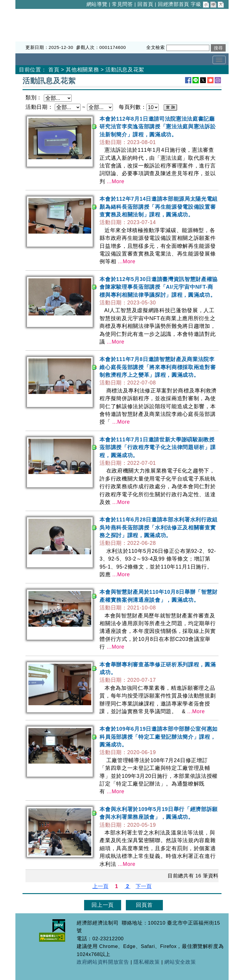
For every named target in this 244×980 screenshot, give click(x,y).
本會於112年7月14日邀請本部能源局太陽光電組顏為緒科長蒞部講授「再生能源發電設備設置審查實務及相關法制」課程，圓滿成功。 (159, 207)
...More (116, 181)
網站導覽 (97, 4)
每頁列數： (133, 107)
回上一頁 (103, 905)
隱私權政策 (147, 962)
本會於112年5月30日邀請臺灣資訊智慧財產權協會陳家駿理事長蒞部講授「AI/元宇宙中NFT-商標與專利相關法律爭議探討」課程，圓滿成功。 (159, 287)
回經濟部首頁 (174, 4)
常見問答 (122, 4)
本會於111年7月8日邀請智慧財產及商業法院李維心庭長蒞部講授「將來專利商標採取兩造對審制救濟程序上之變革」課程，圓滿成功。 (158, 367)
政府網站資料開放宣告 (103, 962)
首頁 (54, 70)
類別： (34, 98)
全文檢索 (156, 47)
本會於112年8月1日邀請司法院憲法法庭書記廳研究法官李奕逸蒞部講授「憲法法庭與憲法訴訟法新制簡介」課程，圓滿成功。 (158, 127)
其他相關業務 (82, 70)
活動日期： (39, 107)
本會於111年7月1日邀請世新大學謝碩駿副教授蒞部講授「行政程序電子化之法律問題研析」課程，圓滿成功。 (158, 447)
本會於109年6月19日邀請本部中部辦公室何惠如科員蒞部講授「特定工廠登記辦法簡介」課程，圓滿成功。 (159, 737)
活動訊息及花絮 (125, 70)
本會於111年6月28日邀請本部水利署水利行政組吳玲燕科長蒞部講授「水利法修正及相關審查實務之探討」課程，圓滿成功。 (159, 527)
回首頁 (145, 4)
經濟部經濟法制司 (37, 13)
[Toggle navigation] (219, 60)
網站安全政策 (180, 962)
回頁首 (144, 905)
